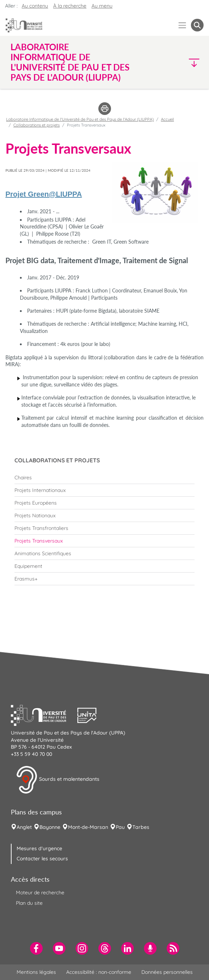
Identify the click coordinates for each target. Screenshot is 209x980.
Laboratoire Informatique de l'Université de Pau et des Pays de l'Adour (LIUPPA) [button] (70, 62)
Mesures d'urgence (39, 848)
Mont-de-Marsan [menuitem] (88, 827)
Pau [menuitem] (120, 827)
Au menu (102, 6)
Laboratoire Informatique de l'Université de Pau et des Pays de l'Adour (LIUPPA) (80, 119)
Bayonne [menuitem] (50, 827)
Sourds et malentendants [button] (58, 780)
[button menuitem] (197, 25)
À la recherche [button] (70, 6)
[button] (180, 62)
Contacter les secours (42, 859)
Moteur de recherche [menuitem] (40, 893)
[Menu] (182, 25)
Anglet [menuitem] (24, 827)
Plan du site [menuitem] (29, 903)
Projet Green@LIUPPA (44, 194)
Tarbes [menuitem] (141, 827)
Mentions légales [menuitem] (36, 972)
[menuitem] (104, 478)
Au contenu (35, 6)
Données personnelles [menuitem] (167, 972)
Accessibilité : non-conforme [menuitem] (99, 972)
